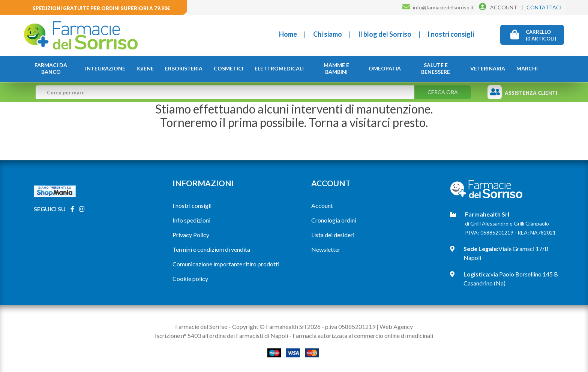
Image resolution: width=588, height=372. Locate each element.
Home (288, 34)
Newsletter (326, 249)
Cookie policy (190, 279)
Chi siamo (328, 34)
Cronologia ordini (334, 220)
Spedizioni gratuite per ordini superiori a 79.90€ (101, 8)
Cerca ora (443, 92)
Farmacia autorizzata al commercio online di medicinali (363, 335)
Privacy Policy (191, 235)
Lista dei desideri (333, 235)
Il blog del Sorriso (385, 34)
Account (322, 205)
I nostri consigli (451, 34)
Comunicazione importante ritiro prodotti (226, 264)
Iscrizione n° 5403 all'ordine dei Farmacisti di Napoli (221, 335)
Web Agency (396, 326)
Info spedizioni (191, 220)
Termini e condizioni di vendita (211, 249)
